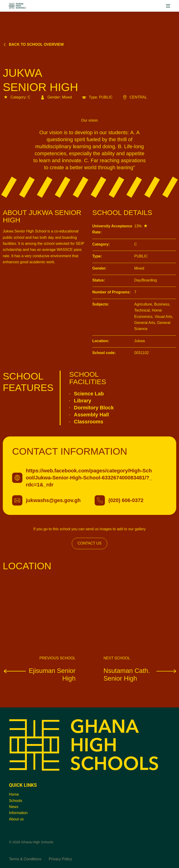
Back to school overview (33, 44)
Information (18, 813)
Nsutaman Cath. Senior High (140, 674)
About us (16, 819)
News (14, 807)
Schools (15, 801)
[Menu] (168, 6)
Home (14, 794)
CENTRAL (134, 97)
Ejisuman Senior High (39, 674)
